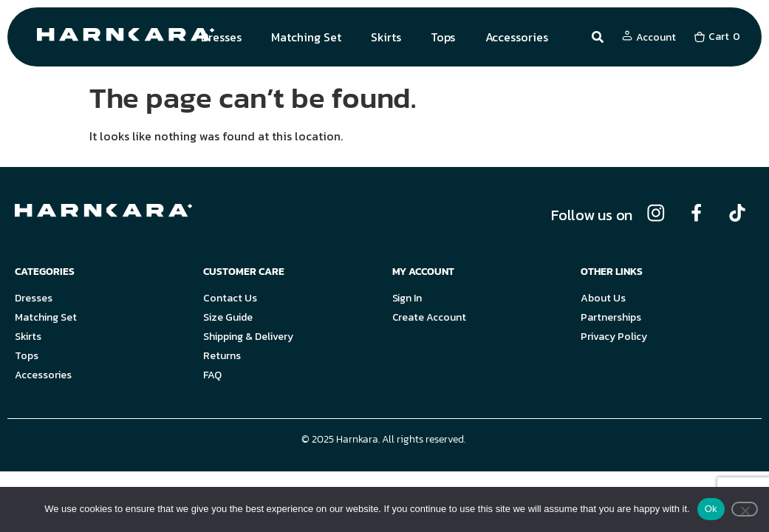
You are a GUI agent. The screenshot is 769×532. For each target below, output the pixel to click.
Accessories (517, 37)
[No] (745, 509)
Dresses (221, 37)
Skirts (386, 37)
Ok (711, 509)
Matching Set (306, 37)
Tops (443, 37)
